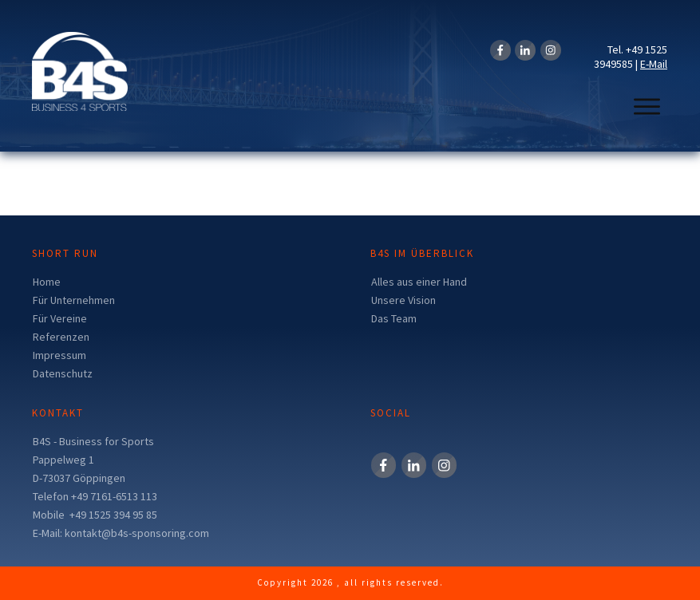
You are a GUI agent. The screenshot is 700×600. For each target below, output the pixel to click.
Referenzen (61, 337)
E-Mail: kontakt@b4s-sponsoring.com (121, 533)
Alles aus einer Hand (419, 282)
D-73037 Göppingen (79, 478)
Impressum (59, 355)
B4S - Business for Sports (93, 441)
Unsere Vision (403, 300)
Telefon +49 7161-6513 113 (95, 496)
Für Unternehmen (74, 300)
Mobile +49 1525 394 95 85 (95, 515)
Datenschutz (63, 373)
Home (47, 282)
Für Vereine (60, 318)
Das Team (394, 318)
